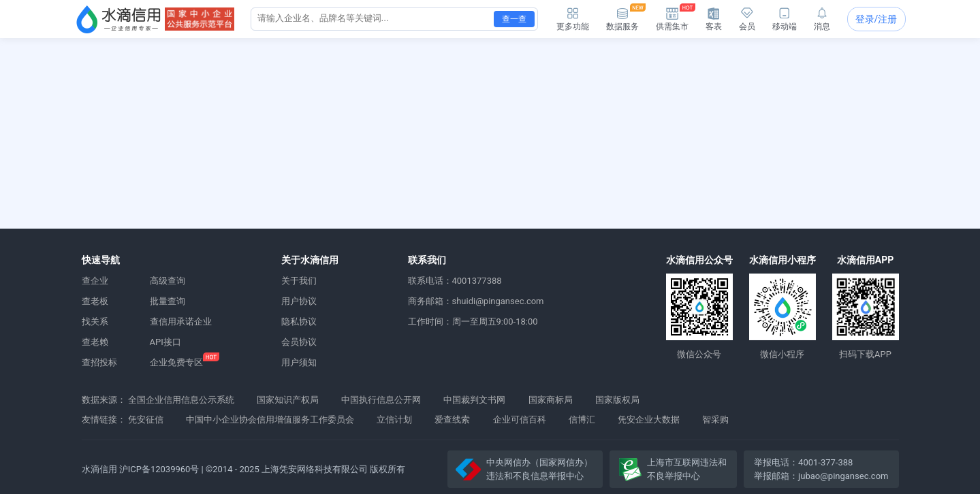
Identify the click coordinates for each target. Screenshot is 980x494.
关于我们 (299, 281)
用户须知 (299, 362)
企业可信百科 (520, 419)
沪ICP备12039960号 (159, 469)
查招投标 (99, 362)
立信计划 (394, 419)
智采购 (715, 419)
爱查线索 (452, 419)
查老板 (95, 301)
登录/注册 (876, 19)
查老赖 (95, 342)
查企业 (95, 281)
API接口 (165, 342)
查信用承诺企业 (181, 322)
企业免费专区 (176, 362)
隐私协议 (299, 322)
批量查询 (168, 301)
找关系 (95, 322)
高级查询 (168, 281)
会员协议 (299, 342)
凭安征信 (146, 419)
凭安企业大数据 (649, 419)
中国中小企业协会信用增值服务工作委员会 (270, 419)
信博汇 (582, 419)
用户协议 (299, 301)
